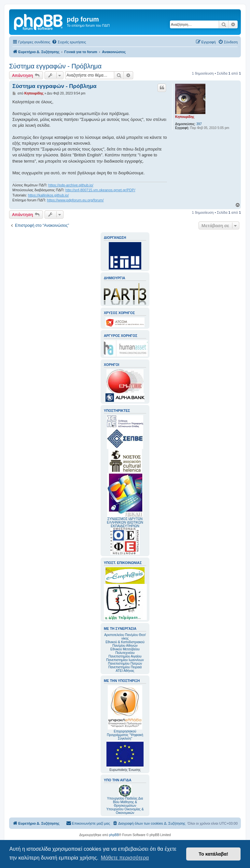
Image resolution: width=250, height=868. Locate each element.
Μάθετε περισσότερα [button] (125, 858)
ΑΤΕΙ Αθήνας (125, 671)
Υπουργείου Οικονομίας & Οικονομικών (125, 811)
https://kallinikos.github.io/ (48, 195)
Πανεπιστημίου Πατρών (125, 664)
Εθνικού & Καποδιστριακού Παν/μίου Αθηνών (125, 644)
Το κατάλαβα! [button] (213, 854)
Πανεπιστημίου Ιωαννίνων (125, 660)
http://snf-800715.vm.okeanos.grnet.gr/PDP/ (100, 190)
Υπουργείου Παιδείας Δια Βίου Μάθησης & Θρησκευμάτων (125, 802)
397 (199, 124)
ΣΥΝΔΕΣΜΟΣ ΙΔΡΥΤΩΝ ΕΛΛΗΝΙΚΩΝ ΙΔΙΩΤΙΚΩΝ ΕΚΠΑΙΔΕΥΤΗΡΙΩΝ (125, 522)
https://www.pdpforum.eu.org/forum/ (75, 200)
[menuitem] (69, 42)
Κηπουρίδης (185, 117)
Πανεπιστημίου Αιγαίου (125, 656)
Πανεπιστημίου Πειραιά (125, 667)
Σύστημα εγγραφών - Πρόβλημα (55, 66)
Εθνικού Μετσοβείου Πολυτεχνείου (125, 651)
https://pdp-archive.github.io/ (71, 185)
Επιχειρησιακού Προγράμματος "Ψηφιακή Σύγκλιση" (125, 713)
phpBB (114, 835)
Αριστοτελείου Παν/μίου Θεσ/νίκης (125, 637)
